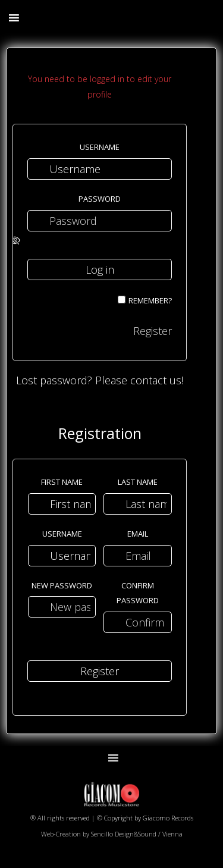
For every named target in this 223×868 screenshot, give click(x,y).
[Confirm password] (138, 622)
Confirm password (138, 593)
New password (62, 585)
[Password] (100, 221)
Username (100, 147)
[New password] (62, 607)
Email (138, 534)
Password (100, 199)
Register (153, 331)
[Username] (100, 169)
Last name (138, 482)
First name (62, 482)
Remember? (150, 300)
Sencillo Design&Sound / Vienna (137, 834)
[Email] (138, 556)
